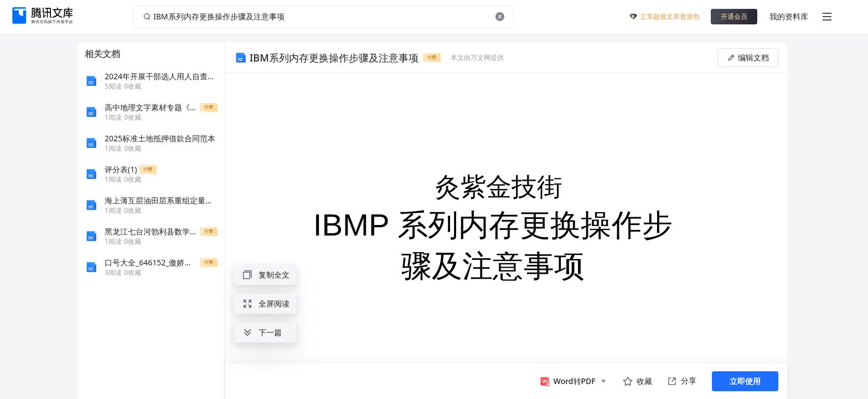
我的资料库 (789, 16)
